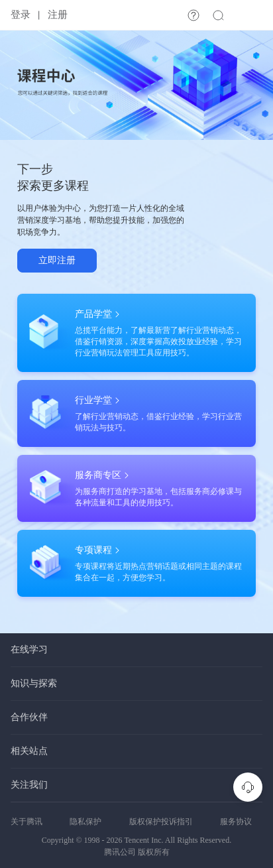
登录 (21, 15)
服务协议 (236, 822)
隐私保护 (85, 822)
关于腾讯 (27, 822)
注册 (58, 15)
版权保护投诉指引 (161, 822)
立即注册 (57, 260)
